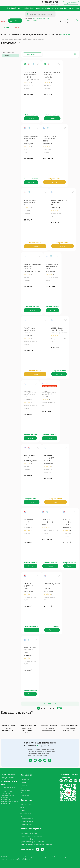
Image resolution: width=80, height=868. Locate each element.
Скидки (16, 27)
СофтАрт (25, 857)
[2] (41, 708)
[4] (47, 708)
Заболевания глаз (29, 39)
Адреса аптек (42, 8)
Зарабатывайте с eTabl (20, 8)
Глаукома (41, 39)
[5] (50, 708)
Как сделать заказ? (56, 8)
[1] (38, 708)
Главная (4, 39)
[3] (44, 708)
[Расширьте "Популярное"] (32, 54)
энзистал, (29, 20)
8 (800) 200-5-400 (50, 2)
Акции (6, 27)
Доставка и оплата (71, 8)
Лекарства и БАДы (15, 39)
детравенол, (37, 18)
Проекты (33, 8)
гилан (35, 20)
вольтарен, (46, 18)
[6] (53, 708)
